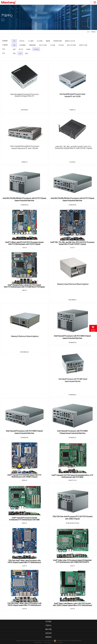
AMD (26, 53)
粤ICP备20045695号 (76, 641)
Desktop (36, 49)
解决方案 (48, 629)
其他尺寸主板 (83, 45)
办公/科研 (40, 41)
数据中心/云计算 (70, 41)
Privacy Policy (48, 642)
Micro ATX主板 (71, 45)
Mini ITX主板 (43, 45)
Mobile (28, 49)
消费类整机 (32, 45)
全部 (14, 41)
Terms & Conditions (58, 642)
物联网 (48, 41)
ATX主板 (61, 45)
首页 (88, 32)
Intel (20, 53)
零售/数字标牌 (58, 41)
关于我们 (48, 621)
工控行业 (22, 41)
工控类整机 (22, 45)
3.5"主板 (53, 45)
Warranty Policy (38, 642)
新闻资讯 (48, 637)
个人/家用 (31, 41)
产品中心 (93, 32)
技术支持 (48, 633)
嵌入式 (21, 49)
